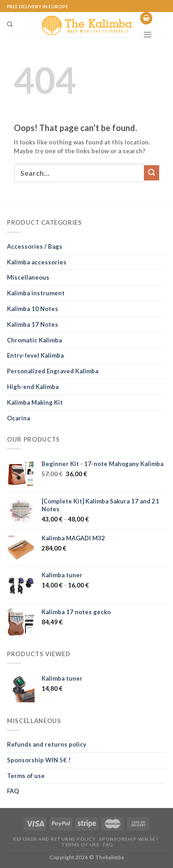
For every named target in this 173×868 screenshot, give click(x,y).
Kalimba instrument (36, 293)
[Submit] (152, 173)
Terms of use (26, 776)
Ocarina (18, 418)
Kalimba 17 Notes (33, 324)
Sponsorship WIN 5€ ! (39, 760)
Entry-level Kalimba (35, 355)
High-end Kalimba (33, 387)
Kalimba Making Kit (35, 402)
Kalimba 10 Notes (33, 309)
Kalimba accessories (37, 262)
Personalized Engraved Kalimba (53, 371)
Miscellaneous (28, 277)
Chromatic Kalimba (34, 340)
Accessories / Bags (35, 246)
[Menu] (148, 35)
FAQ (13, 791)
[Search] (10, 25)
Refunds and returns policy (47, 744)
